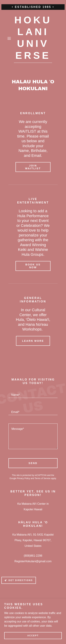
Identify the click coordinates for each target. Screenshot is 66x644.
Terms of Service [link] (43, 478)
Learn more (33, 341)
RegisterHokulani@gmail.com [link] (33, 561)
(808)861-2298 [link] (33, 556)
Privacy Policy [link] (23, 478)
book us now (33, 266)
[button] (10, 38)
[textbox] (33, 393)
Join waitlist (33, 167)
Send (33, 463)
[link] (33, 38)
